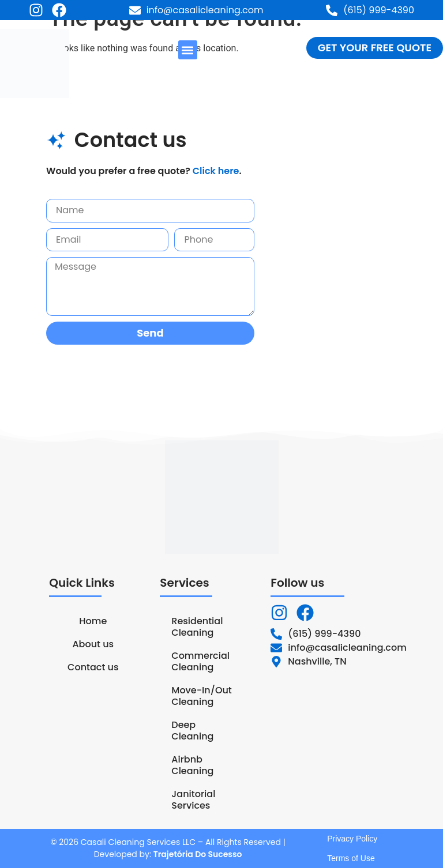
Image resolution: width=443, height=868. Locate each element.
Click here (216, 171)
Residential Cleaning (197, 627)
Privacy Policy (352, 839)
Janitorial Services (193, 800)
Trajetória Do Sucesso (198, 854)
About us (93, 644)
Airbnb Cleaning (192, 765)
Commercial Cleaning (200, 661)
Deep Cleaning (192, 731)
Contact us (93, 667)
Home (93, 621)
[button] (188, 50)
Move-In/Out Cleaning (201, 696)
